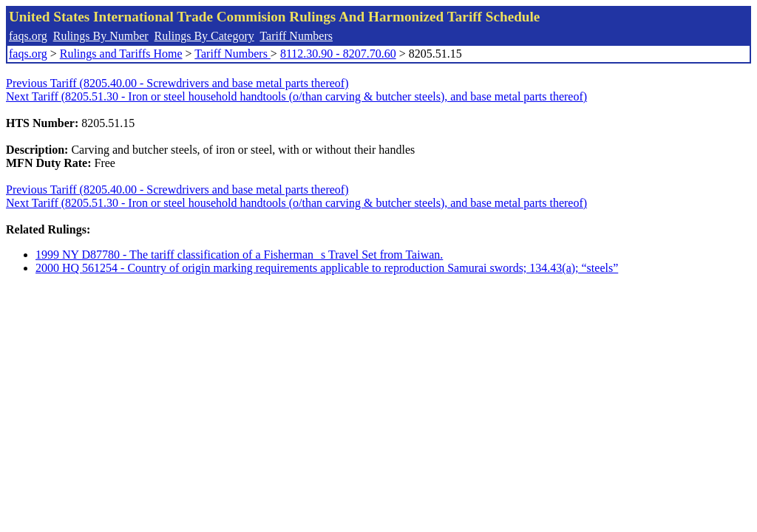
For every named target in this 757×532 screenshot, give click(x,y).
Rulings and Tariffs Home (121, 54)
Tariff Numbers (296, 36)
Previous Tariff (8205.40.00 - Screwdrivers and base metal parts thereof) (177, 83)
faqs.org (28, 36)
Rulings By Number (101, 36)
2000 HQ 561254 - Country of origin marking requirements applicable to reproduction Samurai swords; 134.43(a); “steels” (327, 268)
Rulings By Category (204, 36)
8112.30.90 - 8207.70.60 (338, 54)
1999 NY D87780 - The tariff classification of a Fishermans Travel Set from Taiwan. (239, 255)
